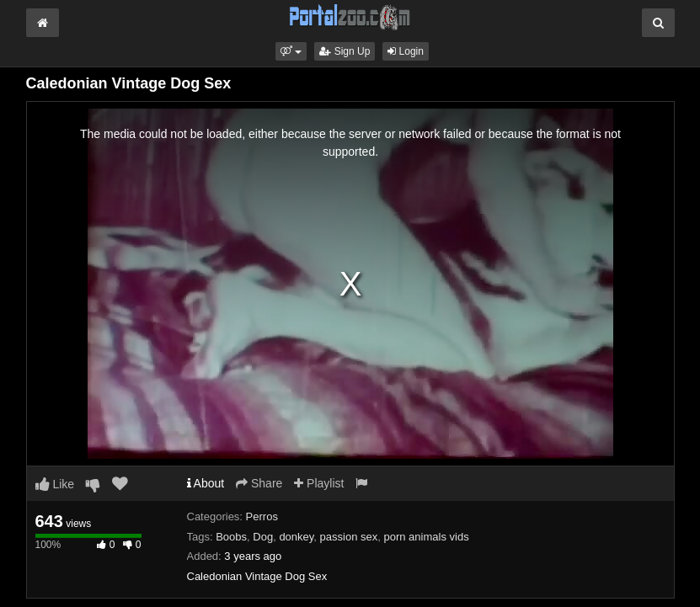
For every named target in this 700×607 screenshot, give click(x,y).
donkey (296, 537)
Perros (262, 516)
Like (55, 484)
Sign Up (345, 51)
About (206, 483)
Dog (263, 537)
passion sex (349, 537)
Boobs (231, 537)
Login (406, 51)
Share (259, 483)
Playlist (319, 483)
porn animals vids (426, 537)
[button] (291, 51)
